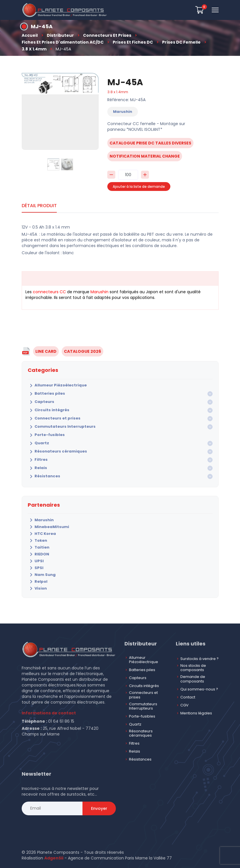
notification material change (145, 156)
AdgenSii (54, 858)
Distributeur (60, 35)
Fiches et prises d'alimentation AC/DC (63, 42)
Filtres (38, 460)
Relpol (38, 582)
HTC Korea (42, 534)
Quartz (38, 443)
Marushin (41, 520)
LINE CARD (46, 351)
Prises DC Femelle (181, 42)
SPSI (36, 568)
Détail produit (39, 206)
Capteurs (41, 402)
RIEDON (38, 554)
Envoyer (99, 808)
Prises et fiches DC (133, 42)
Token (37, 541)
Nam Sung (42, 575)
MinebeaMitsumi (48, 527)
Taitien (39, 547)
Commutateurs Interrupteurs (62, 427)
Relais (37, 468)
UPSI (36, 561)
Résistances (44, 476)
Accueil (30, 35)
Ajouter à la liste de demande (139, 187)
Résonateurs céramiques (57, 452)
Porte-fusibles (46, 435)
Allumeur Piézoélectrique (57, 386)
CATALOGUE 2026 (82, 351)
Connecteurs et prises (107, 35)
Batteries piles (46, 394)
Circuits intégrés (49, 410)
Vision (37, 588)
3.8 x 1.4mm (34, 49)
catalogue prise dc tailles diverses (150, 143)
